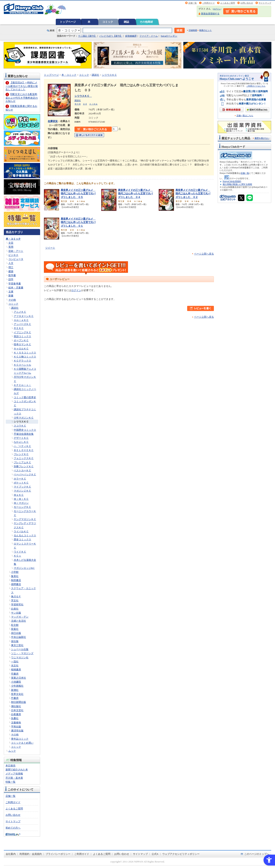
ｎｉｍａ (93, 104)
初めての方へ (13, 828)
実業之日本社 (19, 678)
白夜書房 (16, 714)
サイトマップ (265, 3)
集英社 (15, 576)
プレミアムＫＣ (22, 462)
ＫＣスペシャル (22, 365)
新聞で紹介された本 (17, 770)
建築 (11, 271)
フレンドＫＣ (21, 454)
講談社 (15, 308)
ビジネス (13, 255)
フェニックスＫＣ (24, 458)
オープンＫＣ (21, 340)
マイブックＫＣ (22, 487)
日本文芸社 (17, 710)
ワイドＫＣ (20, 552)
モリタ (78, 104)
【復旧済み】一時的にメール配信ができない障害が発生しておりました (22, 86)
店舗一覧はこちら (245, 116)
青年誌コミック (20, 739)
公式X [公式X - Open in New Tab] (155, 854)
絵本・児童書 (16, 288)
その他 (12, 300)
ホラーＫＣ (20, 479)
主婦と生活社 (19, 621)
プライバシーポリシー (58, 854)
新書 (11, 296)
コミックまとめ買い (22, 743)
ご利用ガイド (209, 3)
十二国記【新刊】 (87, 36)
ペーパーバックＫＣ (25, 474)
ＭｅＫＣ (19, 495)
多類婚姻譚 (131, 36)
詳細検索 (193, 30)
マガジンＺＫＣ (22, 491)
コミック (108, 22)
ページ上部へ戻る (204, 254)
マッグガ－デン (20, 617)
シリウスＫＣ (21, 422)
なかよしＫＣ (21, 442)
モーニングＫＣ (22, 507)
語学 (11, 279)
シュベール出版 (20, 649)
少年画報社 (17, 686)
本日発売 (11, 766)
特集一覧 (11, 782)
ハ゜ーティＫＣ (22, 446)
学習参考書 (15, 284)
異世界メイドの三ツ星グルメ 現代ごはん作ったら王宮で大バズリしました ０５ (78, 194)
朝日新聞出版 (19, 702)
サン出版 (16, 613)
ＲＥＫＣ (19, 328)
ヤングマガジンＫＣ (25, 519)
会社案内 (11, 854)
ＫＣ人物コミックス (25, 357)
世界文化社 (17, 694)
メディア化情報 (14, 774)
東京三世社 (17, 645)
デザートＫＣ (21, 438)
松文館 (15, 625)
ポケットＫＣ (21, 483)
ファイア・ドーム (149, 36)
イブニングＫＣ (22, 332)
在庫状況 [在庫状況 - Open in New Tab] (53, 121)
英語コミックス (22, 336)
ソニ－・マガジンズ (22, 653)
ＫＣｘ (17, 556)
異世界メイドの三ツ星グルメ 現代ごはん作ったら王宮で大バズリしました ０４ (135, 194)
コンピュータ (16, 259)
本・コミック (13, 239)
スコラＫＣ (20, 426)
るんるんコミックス (25, 535)
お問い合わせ (247, 3)
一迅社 (15, 662)
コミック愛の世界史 (25, 397)
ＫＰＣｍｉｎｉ (22, 385)
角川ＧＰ (16, 596)
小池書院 (16, 682)
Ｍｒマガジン (21, 503)
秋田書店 (16, 580)
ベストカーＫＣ (22, 470)
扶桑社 (15, 718)
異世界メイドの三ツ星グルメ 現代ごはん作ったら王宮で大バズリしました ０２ (193, 194)
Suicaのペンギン (169, 36)
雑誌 (126, 22)
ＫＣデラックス (22, 361)
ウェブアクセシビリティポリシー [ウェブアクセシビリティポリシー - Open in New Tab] (181, 854)
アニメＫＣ (20, 312)
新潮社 (15, 690)
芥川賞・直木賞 (14, 778)
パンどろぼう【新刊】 (111, 36)
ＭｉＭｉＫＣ (21, 499)
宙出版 (15, 641)
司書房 (15, 674)
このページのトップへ (257, 854)
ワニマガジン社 (20, 658)
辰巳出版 (16, 633)
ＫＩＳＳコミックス (25, 353)
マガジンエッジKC (24, 568)
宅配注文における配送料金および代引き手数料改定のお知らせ (22, 98)
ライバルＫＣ (21, 531)
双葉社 (15, 629)
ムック (12, 751)
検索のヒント (205, 30)
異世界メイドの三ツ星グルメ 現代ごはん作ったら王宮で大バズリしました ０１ (78, 222)
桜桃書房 (16, 670)
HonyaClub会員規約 (232, 181)
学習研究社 (17, 605)
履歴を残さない (262, 138)
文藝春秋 (16, 723)
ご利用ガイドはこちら (256, 86)
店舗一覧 (192, 3)
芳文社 (15, 601)
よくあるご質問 (228, 3)
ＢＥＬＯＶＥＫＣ (24, 450)
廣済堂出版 (17, 731)
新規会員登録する (210, 14)
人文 (11, 263)
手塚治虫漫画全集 (24, 434)
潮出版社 (16, 706)
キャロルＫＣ (21, 349)
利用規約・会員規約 (31, 854)
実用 (11, 247)
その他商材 (146, 22)
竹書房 (15, 698)
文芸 (11, 243)
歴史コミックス (22, 539)
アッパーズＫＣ (22, 324)
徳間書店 (16, 584)
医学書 (12, 275)
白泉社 (15, 609)
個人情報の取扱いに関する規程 (237, 184)
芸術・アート (16, 251)
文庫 (11, 292)
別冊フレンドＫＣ (24, 466)
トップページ (68, 22)
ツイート (50, 248)
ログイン (217, 9)
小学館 (15, 572)
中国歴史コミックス (25, 430)
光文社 (15, 666)
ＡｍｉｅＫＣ (21, 320)
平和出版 (16, 727)
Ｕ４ (85, 104)
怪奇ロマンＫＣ (22, 344)
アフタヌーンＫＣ (24, 316)
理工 (11, 267)
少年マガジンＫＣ (24, 418)
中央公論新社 (19, 637)
